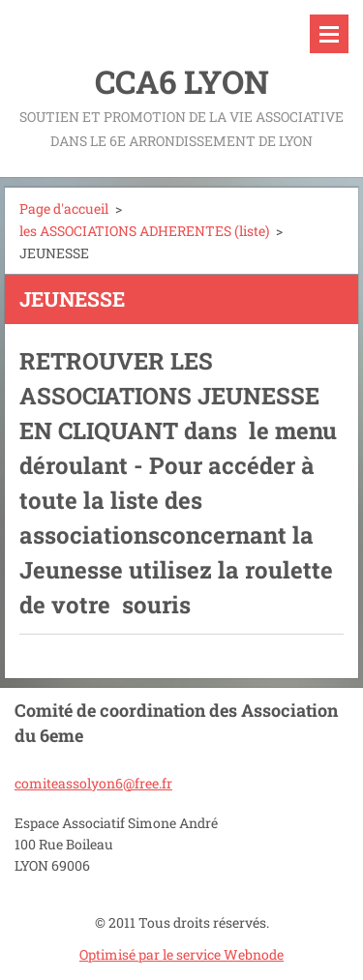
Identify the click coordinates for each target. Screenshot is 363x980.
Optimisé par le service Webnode (181, 954)
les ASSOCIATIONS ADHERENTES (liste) (144, 231)
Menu (329, 34)
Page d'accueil (64, 208)
